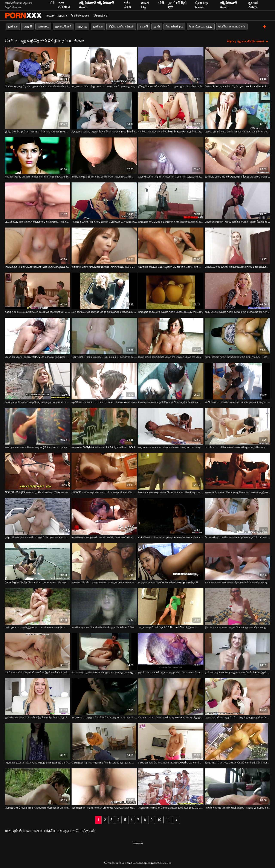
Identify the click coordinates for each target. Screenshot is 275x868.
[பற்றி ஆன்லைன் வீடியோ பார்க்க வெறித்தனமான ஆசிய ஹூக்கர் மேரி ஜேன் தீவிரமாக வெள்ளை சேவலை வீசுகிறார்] (237, 200)
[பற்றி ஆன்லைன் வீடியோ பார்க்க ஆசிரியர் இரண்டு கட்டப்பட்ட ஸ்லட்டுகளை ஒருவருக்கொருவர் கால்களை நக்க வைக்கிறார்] (104, 381)
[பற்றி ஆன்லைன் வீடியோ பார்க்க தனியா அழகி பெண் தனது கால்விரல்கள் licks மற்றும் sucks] (237, 651)
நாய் (157, 26)
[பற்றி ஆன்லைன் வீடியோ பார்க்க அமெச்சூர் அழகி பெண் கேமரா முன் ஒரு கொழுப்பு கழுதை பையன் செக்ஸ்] (38, 245)
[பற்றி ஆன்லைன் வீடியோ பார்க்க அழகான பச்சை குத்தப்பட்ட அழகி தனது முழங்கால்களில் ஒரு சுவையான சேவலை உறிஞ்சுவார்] (237, 696)
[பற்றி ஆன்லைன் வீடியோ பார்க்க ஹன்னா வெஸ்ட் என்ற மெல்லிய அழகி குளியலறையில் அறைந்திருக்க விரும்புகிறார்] (104, 561)
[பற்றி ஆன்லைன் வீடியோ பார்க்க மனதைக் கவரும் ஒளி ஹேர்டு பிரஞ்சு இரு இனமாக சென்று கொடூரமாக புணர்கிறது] (171, 381)
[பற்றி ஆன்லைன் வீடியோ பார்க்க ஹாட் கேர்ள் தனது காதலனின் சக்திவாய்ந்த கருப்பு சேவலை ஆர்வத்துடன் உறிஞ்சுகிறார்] (237, 336)
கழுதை (82, 26)
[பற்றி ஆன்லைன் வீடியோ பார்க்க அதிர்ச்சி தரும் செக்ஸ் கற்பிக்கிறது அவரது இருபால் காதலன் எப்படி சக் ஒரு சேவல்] (237, 786)
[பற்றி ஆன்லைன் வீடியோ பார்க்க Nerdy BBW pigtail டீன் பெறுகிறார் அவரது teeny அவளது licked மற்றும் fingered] (38, 471)
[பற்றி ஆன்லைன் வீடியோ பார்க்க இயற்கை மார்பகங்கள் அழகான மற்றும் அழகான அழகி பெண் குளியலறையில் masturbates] (171, 336)
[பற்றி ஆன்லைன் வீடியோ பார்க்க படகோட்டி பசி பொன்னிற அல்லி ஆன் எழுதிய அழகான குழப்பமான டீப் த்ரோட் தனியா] (237, 426)
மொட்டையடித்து (201, 26)
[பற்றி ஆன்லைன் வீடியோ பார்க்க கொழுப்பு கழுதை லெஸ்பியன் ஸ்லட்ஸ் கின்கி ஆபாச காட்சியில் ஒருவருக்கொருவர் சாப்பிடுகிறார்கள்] (171, 471)
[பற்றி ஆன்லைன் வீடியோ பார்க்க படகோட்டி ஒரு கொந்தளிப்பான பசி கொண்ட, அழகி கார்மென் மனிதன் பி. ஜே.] (38, 200)
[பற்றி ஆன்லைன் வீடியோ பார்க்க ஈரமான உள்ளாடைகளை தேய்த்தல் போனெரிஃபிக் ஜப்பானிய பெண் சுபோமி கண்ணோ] (237, 561)
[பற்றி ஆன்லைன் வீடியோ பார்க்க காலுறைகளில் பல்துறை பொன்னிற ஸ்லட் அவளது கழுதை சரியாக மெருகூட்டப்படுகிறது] (104, 65)
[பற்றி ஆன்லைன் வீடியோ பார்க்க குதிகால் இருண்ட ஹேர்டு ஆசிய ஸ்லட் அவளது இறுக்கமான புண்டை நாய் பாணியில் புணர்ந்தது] (237, 471)
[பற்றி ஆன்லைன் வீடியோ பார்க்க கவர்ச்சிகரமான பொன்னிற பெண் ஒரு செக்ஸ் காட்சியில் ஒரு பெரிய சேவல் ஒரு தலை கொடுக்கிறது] (104, 606)
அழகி (28, 26)
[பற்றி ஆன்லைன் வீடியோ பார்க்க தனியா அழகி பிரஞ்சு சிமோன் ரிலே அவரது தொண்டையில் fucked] (104, 155)
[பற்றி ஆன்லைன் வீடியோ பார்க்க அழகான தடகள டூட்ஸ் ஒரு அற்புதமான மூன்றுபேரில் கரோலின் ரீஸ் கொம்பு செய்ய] (38, 741)
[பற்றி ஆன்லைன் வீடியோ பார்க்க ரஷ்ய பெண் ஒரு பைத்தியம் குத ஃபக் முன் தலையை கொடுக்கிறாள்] (38, 516)
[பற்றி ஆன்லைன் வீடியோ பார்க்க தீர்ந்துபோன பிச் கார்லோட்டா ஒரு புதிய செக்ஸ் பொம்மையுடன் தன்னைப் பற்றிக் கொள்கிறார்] (171, 65)
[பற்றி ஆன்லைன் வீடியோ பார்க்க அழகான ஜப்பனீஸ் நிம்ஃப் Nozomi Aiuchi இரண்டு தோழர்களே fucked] (171, 606)
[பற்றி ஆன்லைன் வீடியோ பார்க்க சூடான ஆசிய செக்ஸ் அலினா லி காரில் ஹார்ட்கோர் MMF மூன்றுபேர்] (38, 155)
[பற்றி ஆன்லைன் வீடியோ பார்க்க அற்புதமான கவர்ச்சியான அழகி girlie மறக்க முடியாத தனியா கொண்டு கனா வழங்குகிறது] (38, 426)
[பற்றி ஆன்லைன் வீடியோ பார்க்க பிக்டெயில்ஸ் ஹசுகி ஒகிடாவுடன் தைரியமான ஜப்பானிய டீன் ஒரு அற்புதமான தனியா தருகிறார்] (237, 245)
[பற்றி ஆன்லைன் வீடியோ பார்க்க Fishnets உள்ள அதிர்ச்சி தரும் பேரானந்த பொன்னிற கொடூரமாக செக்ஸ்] (104, 471)
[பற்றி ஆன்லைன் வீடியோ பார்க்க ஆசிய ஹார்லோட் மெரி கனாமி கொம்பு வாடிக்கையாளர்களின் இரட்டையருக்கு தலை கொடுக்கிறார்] (237, 110)
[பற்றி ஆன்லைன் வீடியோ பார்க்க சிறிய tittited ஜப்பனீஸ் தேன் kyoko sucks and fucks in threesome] (237, 65)
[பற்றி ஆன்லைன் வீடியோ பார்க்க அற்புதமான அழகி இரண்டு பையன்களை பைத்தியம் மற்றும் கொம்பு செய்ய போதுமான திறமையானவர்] (38, 606)
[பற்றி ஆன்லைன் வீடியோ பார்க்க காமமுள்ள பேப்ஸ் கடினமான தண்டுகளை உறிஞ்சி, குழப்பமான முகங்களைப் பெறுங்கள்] (171, 200)
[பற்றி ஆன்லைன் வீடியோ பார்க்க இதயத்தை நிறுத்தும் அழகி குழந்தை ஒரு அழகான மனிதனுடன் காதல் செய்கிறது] (38, 381)
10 (159, 819)
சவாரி (144, 26)
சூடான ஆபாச (56, 15)
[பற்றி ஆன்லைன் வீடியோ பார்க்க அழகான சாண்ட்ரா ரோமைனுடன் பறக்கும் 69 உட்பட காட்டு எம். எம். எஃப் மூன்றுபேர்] (171, 786)
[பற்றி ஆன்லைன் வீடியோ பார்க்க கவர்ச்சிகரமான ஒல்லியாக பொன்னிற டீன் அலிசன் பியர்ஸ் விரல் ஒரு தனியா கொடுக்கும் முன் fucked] (104, 516)
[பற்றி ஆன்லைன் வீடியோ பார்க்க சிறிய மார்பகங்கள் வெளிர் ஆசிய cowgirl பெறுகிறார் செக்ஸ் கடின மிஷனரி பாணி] (171, 741)
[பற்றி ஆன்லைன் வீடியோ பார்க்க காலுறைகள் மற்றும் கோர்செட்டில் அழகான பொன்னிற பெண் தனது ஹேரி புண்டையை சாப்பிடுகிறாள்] (104, 696)
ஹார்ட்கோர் (63, 26)
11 (168, 819)
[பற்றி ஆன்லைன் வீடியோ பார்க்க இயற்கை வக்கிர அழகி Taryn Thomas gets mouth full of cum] (104, 110)
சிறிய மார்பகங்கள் (121, 26)
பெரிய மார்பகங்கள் (232, 26)
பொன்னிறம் (174, 26)
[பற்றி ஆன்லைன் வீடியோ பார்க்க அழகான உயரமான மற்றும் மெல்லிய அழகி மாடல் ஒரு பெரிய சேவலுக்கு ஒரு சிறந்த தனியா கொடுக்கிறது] (171, 426)
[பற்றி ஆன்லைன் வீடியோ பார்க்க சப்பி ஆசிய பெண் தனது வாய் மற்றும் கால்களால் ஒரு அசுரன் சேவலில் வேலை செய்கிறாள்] (237, 291)
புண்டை (43, 26)
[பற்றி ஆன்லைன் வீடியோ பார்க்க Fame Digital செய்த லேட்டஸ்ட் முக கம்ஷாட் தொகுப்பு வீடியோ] (38, 561)
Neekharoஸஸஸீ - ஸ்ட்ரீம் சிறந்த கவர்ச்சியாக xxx (23, 15)
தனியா (13, 26)
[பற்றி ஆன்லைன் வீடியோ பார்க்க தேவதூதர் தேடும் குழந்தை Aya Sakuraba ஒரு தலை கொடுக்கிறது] (104, 741)
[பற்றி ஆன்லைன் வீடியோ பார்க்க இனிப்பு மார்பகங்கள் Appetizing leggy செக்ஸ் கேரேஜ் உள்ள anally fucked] (237, 155)
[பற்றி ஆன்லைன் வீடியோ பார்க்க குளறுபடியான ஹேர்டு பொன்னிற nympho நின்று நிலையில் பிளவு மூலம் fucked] (171, 561)
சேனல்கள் (101, 15)
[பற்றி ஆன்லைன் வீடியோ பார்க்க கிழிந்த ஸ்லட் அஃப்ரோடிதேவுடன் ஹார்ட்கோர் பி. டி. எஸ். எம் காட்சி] (38, 291)
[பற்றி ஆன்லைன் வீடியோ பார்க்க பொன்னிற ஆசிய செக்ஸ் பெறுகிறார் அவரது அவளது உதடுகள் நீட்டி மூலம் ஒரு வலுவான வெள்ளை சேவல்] (104, 651)
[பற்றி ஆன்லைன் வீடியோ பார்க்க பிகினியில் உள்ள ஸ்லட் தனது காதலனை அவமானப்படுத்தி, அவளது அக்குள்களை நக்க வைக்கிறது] (171, 516)
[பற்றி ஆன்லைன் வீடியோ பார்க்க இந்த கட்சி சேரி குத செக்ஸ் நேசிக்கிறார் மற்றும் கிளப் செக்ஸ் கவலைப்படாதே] (237, 741)
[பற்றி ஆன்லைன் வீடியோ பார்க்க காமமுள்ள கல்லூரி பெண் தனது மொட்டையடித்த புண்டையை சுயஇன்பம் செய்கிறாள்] (171, 291)
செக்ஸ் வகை (80, 15)
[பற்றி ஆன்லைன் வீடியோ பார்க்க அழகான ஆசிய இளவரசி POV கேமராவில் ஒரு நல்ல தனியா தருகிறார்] (38, 336)
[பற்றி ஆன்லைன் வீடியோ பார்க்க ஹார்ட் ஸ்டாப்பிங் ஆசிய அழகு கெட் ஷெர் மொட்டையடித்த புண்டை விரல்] (171, 651)
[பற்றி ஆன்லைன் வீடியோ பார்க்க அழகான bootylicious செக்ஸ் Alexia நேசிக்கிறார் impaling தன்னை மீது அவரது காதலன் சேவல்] (104, 426)
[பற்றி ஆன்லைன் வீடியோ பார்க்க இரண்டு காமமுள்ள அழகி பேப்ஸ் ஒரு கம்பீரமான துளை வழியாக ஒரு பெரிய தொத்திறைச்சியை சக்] (237, 606)
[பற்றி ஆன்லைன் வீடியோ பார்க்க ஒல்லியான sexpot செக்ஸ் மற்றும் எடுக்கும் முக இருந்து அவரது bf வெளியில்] (38, 696)
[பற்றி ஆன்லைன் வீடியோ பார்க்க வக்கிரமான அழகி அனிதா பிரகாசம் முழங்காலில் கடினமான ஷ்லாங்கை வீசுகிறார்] (104, 786)
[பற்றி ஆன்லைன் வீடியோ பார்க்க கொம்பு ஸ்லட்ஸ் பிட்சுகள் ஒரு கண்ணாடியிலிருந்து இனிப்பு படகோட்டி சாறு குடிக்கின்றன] (171, 696)
